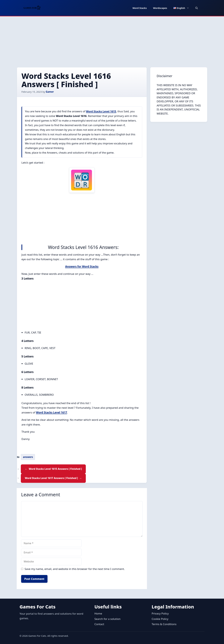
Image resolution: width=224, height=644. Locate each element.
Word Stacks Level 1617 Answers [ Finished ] (51, 478)
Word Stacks (140, 8)
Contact (99, 624)
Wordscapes (160, 8)
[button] (197, 8)
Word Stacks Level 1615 (101, 111)
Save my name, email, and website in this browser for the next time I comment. (75, 569)
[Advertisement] (112, 40)
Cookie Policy (160, 619)
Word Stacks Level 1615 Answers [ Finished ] (55, 469)
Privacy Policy (160, 613)
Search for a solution (107, 619)
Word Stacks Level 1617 (51, 412)
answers (28, 457)
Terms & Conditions (164, 624)
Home (98, 613)
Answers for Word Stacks (82, 266)
